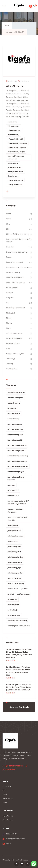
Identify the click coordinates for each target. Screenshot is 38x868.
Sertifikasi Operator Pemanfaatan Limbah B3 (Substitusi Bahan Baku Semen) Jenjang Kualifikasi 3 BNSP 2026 (19, 653)
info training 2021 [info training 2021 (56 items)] (13, 496)
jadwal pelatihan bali (14, 167)
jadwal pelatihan (13, 163)
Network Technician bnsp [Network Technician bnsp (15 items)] (16, 583)
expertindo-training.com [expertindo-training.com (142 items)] (15, 398)
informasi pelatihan (14, 130)
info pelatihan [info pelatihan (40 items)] (12, 408)
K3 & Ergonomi (12, 288)
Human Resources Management (18, 267)
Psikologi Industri (13, 343)
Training (9, 364)
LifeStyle (9, 293)
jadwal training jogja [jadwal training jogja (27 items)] (14, 568)
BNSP (8, 229)
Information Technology (16, 282)
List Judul (10, 298)
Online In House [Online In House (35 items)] (13, 589)
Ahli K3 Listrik (15, 86)
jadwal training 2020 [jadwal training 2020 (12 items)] (14, 552)
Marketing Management (16, 308)
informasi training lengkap (16, 152)
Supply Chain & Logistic (15, 354)
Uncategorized (12, 369)
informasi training (14, 135)
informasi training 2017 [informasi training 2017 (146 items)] (15, 424)
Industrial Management (15, 277)
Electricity (10, 247)
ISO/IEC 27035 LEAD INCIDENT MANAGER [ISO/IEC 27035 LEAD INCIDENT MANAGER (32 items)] (18, 519)
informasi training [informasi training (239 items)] (13, 419)
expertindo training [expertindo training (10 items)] (14, 403)
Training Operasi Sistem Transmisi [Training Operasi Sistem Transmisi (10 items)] (19, 626)
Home (7, 25)
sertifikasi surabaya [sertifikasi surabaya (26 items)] (14, 615)
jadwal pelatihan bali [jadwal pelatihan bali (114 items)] (14, 531)
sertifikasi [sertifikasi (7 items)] (11, 594)
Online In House (13, 176)
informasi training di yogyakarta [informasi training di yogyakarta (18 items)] (18, 466)
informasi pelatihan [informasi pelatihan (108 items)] (14, 414)
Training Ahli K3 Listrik (15, 185)
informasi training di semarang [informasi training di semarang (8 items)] (17, 456)
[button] (34, 6)
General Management (14, 262)
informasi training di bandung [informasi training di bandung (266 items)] (17, 445)
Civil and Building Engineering (18, 234)
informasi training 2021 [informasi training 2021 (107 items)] (15, 440)
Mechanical (10, 313)
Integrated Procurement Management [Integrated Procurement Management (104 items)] (15, 511)
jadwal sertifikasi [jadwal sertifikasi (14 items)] (13, 541)
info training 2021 (14, 126)
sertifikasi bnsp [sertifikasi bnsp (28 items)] (12, 599)
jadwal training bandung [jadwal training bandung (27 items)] (15, 557)
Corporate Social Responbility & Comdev (18, 240)
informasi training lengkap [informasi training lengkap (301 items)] (16, 472)
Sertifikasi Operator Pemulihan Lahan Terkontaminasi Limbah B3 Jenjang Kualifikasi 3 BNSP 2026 (18, 671)
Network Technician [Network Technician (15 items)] (14, 578)
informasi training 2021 (15, 139)
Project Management (14, 338)
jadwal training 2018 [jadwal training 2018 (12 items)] (14, 547)
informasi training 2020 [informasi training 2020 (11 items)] (15, 435)
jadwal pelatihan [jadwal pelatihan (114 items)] (13, 525)
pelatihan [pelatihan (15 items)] (24, 589)
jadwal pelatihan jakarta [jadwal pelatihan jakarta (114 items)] (15, 536)
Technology (11, 359)
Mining (9, 318)
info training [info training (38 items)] (11, 485)
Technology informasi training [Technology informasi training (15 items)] (17, 620)
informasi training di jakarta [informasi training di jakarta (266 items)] (16, 451)
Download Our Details (19, 707)
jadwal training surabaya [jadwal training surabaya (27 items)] (15, 573)
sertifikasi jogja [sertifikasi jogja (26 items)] (12, 610)
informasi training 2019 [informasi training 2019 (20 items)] (15, 429)
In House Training (13, 272)
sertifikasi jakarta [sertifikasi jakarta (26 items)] (13, 605)
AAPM (8, 214)
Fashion (9, 257)
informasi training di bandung (17, 143)
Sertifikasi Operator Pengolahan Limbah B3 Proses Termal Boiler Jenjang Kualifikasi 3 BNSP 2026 (18, 687)
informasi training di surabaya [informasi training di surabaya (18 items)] (17, 461)
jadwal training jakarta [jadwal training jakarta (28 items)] (15, 562)
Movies (9, 323)
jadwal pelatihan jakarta (16, 172)
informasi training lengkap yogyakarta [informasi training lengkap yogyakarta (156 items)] (16, 478)
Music (8, 328)
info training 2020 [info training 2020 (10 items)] (13, 490)
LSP (8, 303)
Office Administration (14, 333)
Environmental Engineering (17, 252)
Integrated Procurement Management (16, 157)
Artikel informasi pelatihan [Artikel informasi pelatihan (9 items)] (16, 392)
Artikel (9, 219)
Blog (8, 224)
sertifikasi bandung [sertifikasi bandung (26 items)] (23, 594)
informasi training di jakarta (17, 148)
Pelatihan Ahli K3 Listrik (15, 180)
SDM (8, 348)
